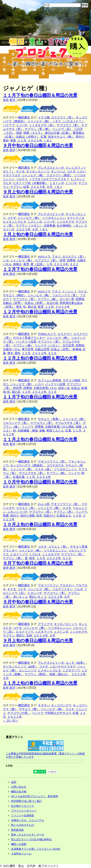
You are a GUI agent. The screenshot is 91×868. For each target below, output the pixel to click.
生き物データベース (23, 806)
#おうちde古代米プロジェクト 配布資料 (35, 796)
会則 (14, 782)
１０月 (77, 516)
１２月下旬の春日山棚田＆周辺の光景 (40, 269)
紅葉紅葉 (19, 477)
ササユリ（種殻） (15, 295)
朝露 (6, 516)
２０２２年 (62, 307)
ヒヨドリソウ (19, 554)
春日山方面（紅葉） (58, 133)
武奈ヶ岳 (64, 388)
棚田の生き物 (19, 792)
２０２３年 (61, 264)
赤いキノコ (20, 597)
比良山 (76, 388)
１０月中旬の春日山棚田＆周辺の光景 (40, 482)
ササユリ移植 (71, 380)
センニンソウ (28, 670)
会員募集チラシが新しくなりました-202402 (36, 849)
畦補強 (77, 349)
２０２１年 (15, 717)
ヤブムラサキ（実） (68, 423)
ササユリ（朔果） (50, 419)
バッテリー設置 (26, 342)
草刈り (80, 137)
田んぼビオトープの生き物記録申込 (31, 839)
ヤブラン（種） (48, 299)
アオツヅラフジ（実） (52, 462)
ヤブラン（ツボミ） (29, 226)
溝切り (20, 636)
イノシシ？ (69, 291)
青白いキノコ (38, 597)
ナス (6, 554)
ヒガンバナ (35, 593)
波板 (42, 431)
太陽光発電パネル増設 (60, 427)
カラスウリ (65, 334)
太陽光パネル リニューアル (28, 820)
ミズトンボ (57, 183)
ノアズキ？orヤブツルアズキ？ (49, 179)
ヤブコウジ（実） (68, 125)
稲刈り (15, 516)
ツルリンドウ (77, 550)
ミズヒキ (35, 554)
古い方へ (11, 721)
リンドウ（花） (62, 129)
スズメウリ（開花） (60, 175)
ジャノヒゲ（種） (39, 121)
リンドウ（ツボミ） (48, 345)
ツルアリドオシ (62, 589)
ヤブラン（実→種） (38, 129)
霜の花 (32, 307)
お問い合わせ (19, 787)
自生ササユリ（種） (61, 137)
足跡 (29, 636)
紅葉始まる (64, 516)
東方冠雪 (28, 349)
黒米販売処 (17, 830)
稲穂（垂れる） (60, 674)
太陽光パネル (12, 349)
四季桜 (71, 260)
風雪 (26, 264)
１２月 (49, 307)
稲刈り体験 (28, 516)
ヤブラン (16, 187)
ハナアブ (9, 125)
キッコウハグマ (61, 705)
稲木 (39, 516)
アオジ (56, 257)
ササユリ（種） (29, 709)
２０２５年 (35, 140)
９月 (49, 187)
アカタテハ (67, 585)
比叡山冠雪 (42, 349)
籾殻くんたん (55, 431)
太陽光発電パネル (45, 388)
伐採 (19, 133)
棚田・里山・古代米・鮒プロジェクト (25, 39)
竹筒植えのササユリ (58, 713)
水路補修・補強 (28, 431)
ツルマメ (22, 179)
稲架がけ (49, 516)
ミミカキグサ (65, 222)
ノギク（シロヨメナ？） (68, 121)
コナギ (71, 172)
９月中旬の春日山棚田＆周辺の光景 (38, 145)
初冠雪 (17, 388)
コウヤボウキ (55, 465)
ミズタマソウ (44, 632)
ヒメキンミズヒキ (15, 222)
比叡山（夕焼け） (28, 137)
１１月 (22, 140)
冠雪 (62, 260)
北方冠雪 (68, 345)
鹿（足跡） (38, 264)
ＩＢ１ (48, 140)
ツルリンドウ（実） (65, 295)
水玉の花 (52, 303)
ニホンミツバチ (17, 512)
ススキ (67, 508)
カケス (82, 291)
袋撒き (17, 264)
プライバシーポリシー (24, 811)
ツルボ (78, 589)
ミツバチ (22, 125)
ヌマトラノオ (76, 218)
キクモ (20, 172)
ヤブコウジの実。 (19, 713)
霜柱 (17, 353)
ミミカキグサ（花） (42, 125)
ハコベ (39, 384)
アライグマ (45, 624)
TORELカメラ (47, 334)
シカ (6, 260)
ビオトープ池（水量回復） (31, 183)
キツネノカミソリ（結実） (20, 667)
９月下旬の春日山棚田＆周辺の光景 (38, 563)
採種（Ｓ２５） (33, 133)
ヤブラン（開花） (36, 674)
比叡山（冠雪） (13, 303)
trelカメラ (44, 257)
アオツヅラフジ (48, 585)
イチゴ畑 (44, 117)
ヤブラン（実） (64, 512)
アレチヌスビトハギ (51, 168)
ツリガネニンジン (54, 218)
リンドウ (28, 427)
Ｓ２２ (74, 264)
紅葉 (44, 137)
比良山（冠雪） (35, 303)
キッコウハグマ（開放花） (28, 465)
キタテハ (44, 705)
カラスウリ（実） (63, 117)
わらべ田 (44, 504)
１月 (49, 264)
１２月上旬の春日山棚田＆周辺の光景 (40, 358)
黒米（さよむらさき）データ (28, 835)
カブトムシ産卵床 (50, 380)
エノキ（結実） (76, 663)
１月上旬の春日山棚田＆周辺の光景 (38, 234)
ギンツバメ (58, 172)
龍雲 (41, 307)
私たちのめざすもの (23, 825)
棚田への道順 (19, 844)
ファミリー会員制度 (23, 815)
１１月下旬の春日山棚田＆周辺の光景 (40, 95)
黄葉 (13, 140)
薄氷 (19, 307)
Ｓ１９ (52, 353)
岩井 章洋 (9, 100)
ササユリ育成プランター (29, 338)
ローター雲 (67, 299)
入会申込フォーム (21, 854)
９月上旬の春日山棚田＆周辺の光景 (38, 192)
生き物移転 (64, 226)
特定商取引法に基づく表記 (26, 801)
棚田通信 (24, 117)
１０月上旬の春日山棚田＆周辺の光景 (40, 524)
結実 (26, 187)
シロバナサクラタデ (62, 667)
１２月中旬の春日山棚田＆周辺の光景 (40, 312)
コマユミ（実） (26, 508)
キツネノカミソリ (38, 172)
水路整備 (49, 226)
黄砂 (6, 140)
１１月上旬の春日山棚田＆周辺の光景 (40, 439)
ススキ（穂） (44, 469)
